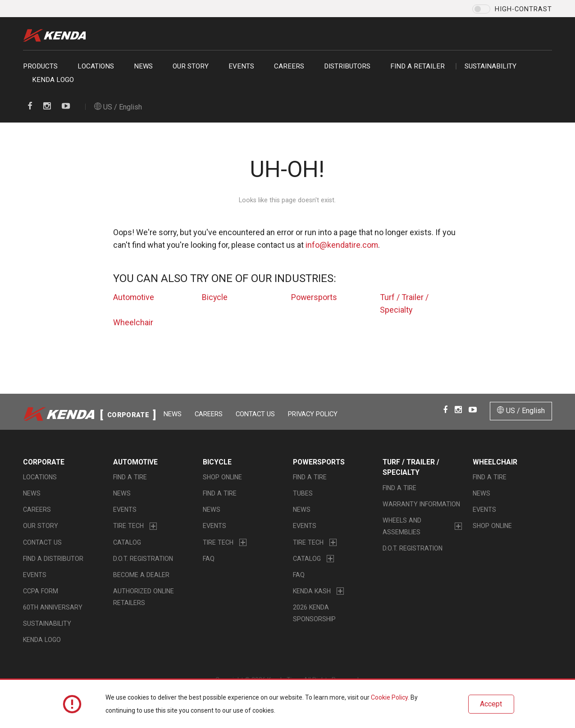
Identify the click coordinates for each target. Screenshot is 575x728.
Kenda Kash (312, 591)
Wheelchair (133, 322)
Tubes (303, 494)
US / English (118, 107)
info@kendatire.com (342, 245)
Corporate (44, 462)
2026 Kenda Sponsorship (314, 614)
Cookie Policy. (390, 698)
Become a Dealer (141, 575)
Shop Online (222, 478)
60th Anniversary (53, 608)
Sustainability (491, 66)
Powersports (314, 297)
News (143, 66)
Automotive (134, 297)
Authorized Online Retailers (144, 597)
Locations (96, 66)
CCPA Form (41, 591)
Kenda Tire (57, 35)
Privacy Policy (314, 414)
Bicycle (215, 297)
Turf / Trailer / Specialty (411, 467)
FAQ (209, 559)
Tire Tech (128, 526)
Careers (289, 66)
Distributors (347, 66)
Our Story (191, 66)
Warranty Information (421, 505)
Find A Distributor (53, 559)
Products (40, 66)
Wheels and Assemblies (402, 527)
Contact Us (256, 414)
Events (241, 66)
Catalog (127, 542)
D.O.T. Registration (143, 559)
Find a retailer (418, 66)
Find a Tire (130, 478)
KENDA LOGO (53, 80)
